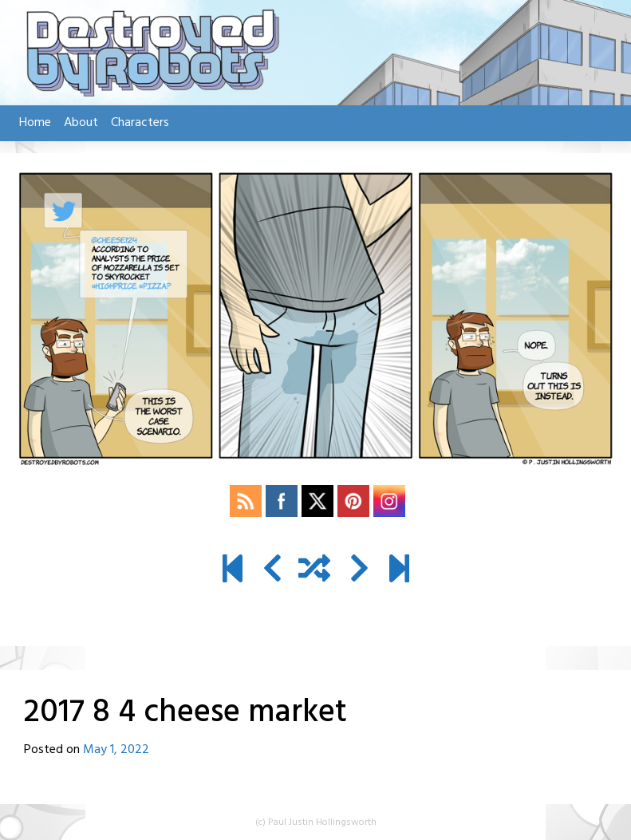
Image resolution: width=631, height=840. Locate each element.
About (81, 123)
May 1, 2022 (116, 750)
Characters (140, 123)
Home (35, 123)
